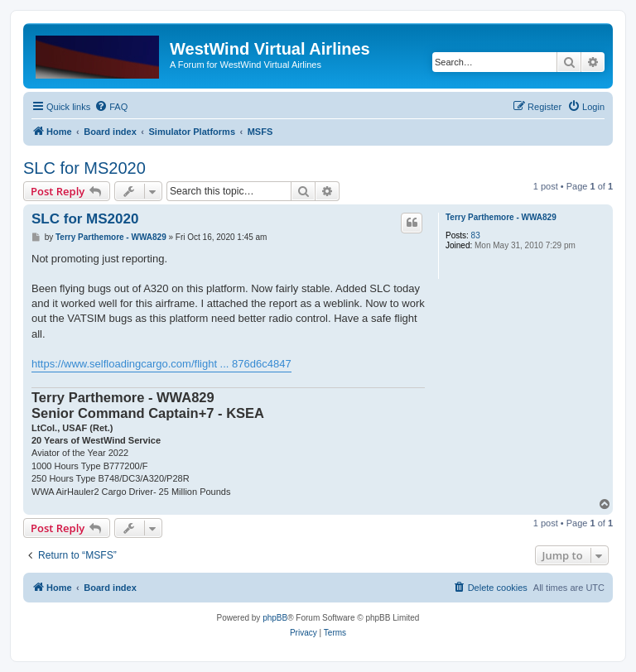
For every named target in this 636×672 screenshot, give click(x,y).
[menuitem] (111, 107)
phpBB (275, 618)
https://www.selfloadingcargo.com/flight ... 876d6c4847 (161, 364)
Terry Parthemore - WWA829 (501, 217)
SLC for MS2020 (84, 168)
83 (476, 235)
